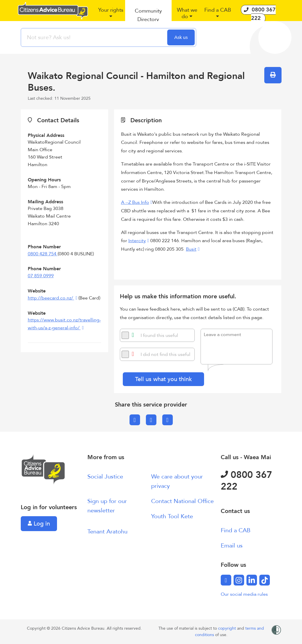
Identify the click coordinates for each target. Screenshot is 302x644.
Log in (39, 524)
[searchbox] (95, 37)
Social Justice (105, 477)
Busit (191, 249)
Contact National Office (182, 501)
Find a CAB (236, 530)
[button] (111, 16)
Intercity (137, 241)
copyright (228, 628)
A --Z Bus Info (135, 202)
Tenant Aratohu (107, 532)
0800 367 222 (246, 481)
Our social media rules (244, 594)
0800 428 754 (43, 254)
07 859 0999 (41, 276)
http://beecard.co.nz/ (51, 298)
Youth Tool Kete (172, 516)
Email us (232, 546)
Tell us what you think (163, 379)
